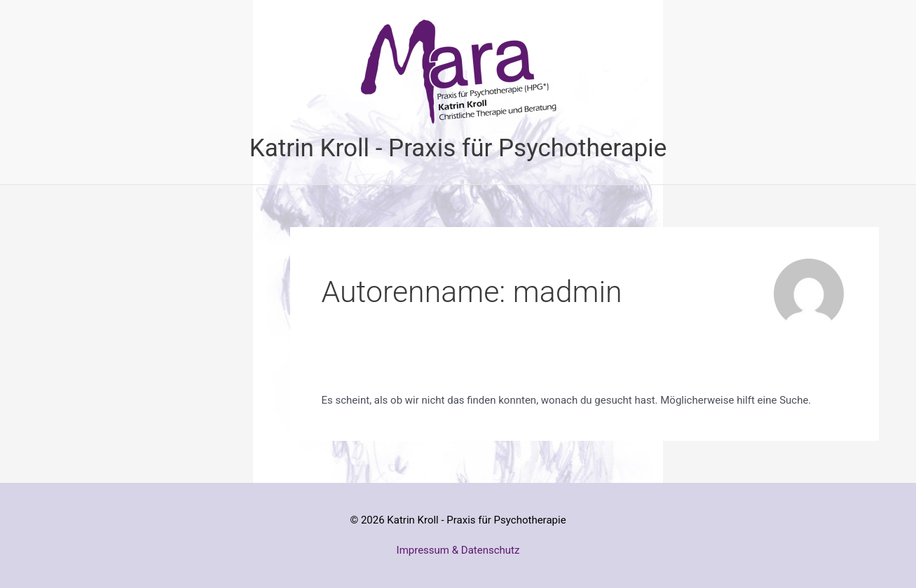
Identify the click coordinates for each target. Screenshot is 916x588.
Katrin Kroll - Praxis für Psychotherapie (458, 148)
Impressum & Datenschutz (458, 550)
